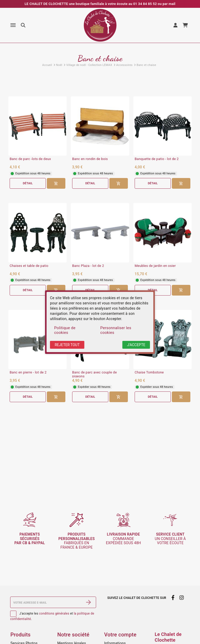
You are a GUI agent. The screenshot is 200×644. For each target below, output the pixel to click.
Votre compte (120, 635)
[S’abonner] (89, 602)
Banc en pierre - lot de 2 (28, 372)
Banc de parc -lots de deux (30, 159)
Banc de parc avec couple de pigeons (95, 374)
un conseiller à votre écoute (170, 539)
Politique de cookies (65, 330)
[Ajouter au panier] (56, 183)
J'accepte (136, 345)
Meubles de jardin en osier (155, 266)
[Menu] (13, 25)
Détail (28, 183)
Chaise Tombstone (149, 372)
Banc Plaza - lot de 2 (88, 266)
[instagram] (182, 598)
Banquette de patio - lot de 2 (157, 159)
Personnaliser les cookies (116, 330)
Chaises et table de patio (29, 266)
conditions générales (54, 614)
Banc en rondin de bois (90, 159)
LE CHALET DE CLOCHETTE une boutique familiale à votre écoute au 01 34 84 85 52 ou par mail (100, 4)
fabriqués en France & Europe (77, 541)
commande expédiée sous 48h (124, 539)
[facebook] (173, 598)
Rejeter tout (67, 345)
